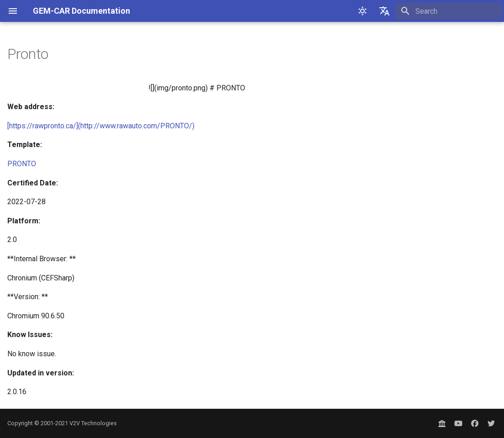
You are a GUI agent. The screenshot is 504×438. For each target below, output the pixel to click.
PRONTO (22, 164)
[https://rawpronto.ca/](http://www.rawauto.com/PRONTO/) (101, 126)
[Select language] (384, 11)
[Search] (449, 11)
